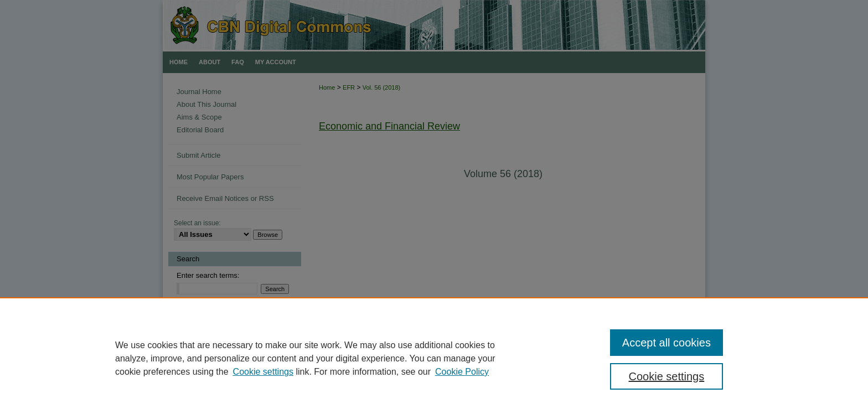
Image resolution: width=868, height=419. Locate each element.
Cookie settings (263, 372)
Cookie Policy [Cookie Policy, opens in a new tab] (462, 372)
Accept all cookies (666, 343)
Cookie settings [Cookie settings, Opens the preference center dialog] (667, 376)
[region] (434, 358)
